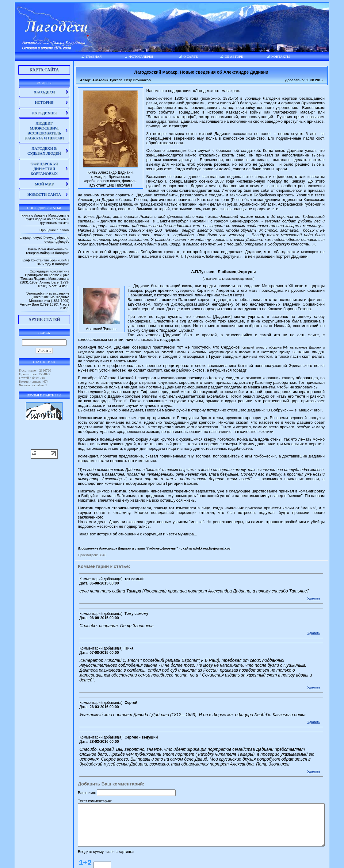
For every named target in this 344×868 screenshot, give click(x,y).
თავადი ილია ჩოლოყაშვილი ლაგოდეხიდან (42, 241)
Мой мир (32, 184)
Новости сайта (32, 194)
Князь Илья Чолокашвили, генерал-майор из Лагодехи (33, 255)
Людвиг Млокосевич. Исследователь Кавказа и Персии (32, 131)
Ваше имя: (72, 756)
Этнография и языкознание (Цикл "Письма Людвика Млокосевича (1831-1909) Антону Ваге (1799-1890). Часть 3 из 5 (33, 308)
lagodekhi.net (169, 862)
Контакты (289, 56)
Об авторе (237, 56)
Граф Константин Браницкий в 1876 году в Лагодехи (31, 266)
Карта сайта (32, 70)
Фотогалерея (132, 56)
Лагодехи (32, 92)
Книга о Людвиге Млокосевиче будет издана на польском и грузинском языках (31, 219)
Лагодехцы (32, 113)
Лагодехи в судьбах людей (32, 151)
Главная (79, 56)
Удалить (329, 566)
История (32, 102)
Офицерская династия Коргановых (32, 169)
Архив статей (32, 327)
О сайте (188, 56)
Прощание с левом (40, 230)
